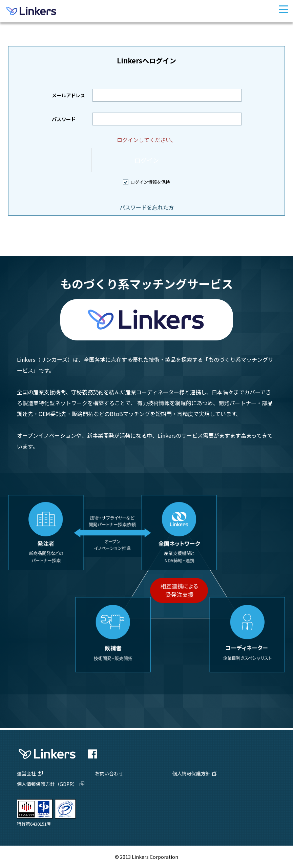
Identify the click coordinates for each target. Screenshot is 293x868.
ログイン (147, 160)
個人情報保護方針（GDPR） (47, 784)
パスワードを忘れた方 (147, 207)
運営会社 (26, 773)
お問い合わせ (109, 773)
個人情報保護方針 (191, 773)
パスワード (64, 119)
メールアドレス (68, 95)
